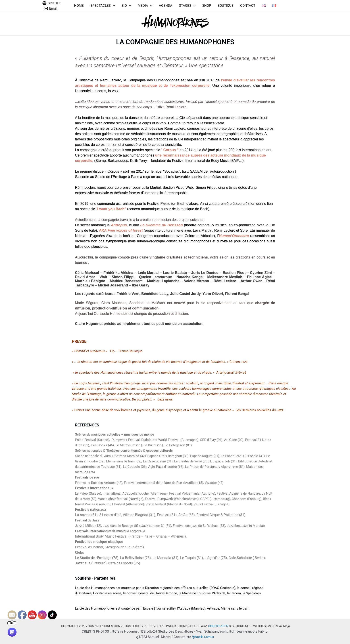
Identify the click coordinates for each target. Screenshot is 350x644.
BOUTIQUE (226, 6)
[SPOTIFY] (52, 3)
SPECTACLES (103, 6)
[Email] (51, 8)
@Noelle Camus (203, 637)
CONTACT (248, 6)
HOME (79, 6)
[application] (113, 6)
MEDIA (145, 6)
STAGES (187, 6)
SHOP (207, 6)
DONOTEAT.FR (218, 626)
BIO (126, 6)
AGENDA (166, 6)
